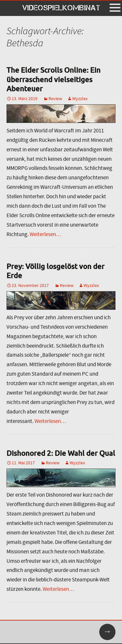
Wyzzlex (80, 98)
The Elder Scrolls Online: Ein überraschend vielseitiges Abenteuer (54, 79)
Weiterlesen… (45, 234)
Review (55, 98)
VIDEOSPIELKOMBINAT (61, 8)
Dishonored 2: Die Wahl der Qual (61, 453)
